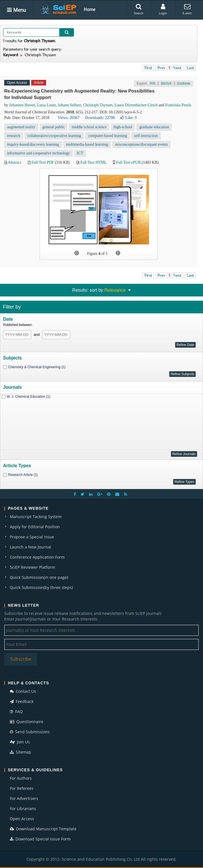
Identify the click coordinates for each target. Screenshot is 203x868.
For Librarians (23, 809)
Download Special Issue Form (40, 839)
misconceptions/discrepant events (141, 144)
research (14, 136)
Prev (161, 68)
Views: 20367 (68, 118)
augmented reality (21, 127)
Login (163, 9)
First (148, 68)
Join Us (20, 742)
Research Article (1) (23, 475)
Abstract (14, 162)
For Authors (21, 778)
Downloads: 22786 (100, 118)
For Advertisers (24, 798)
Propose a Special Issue (32, 537)
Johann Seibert (70, 105)
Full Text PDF (43, 162)
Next (177, 68)
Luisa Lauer (47, 105)
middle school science (89, 127)
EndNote (184, 84)
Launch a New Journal (31, 547)
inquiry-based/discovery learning (33, 144)
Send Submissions (30, 732)
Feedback (22, 701)
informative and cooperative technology (39, 153)
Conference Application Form (37, 557)
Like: (129, 118)
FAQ (16, 711)
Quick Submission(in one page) (39, 577)
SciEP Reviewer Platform (32, 567)
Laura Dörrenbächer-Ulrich (136, 105)
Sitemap (21, 752)
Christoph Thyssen (98, 105)
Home (90, 9)
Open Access (22, 819)
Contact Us (23, 691)
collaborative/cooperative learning (54, 136)
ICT (80, 153)
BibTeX (166, 84)
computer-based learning (108, 136)
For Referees (22, 788)
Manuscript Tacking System (36, 517)
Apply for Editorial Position (35, 527)
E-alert (187, 9)
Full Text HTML (93, 162)
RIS (153, 84)
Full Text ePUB (128, 162)
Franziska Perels (178, 105)
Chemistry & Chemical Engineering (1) (37, 367)
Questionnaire (27, 722)
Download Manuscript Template (43, 829)
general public (54, 127)
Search (139, 9)
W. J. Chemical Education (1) (29, 397)
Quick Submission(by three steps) (41, 587)
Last (190, 68)
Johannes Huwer (22, 105)
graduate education (154, 127)
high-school (123, 127)
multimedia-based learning (87, 144)
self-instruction (146, 136)
